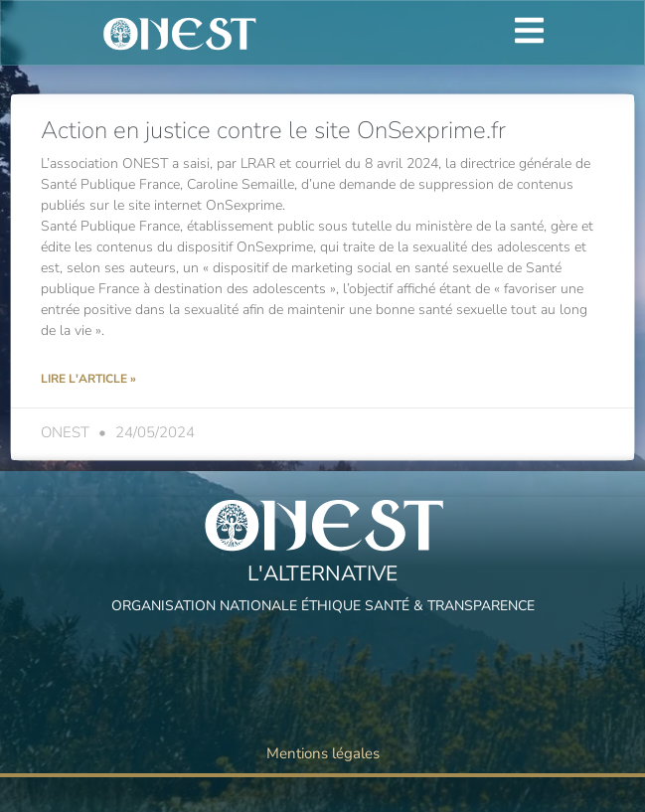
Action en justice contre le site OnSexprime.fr (273, 130)
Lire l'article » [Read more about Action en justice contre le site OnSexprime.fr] (88, 379)
